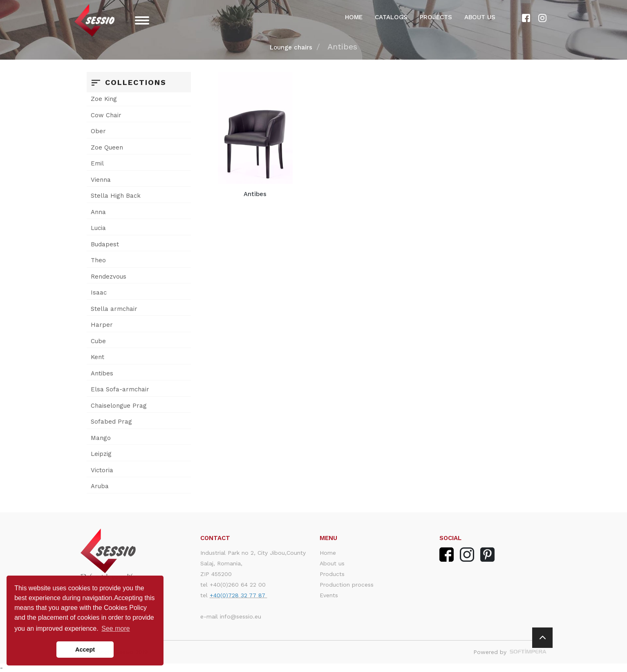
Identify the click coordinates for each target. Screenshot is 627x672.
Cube (98, 341)
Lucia (98, 228)
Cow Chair (106, 115)
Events (329, 595)
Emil (97, 163)
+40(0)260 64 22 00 (238, 585)
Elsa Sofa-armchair (120, 389)
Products (332, 574)
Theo (98, 260)
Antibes (102, 373)
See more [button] (115, 628)
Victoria (102, 470)
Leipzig (101, 454)
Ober (98, 131)
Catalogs (391, 17)
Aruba (100, 486)
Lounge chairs (291, 47)
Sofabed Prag (111, 422)
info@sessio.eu (241, 616)
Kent (97, 357)
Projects (436, 17)
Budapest (105, 244)
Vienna (101, 180)
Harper (102, 325)
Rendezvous (109, 277)
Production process (347, 585)
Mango (101, 438)
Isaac (99, 292)
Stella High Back (116, 196)
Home (354, 17)
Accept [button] (85, 650)
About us (480, 17)
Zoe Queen (107, 147)
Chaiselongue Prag (119, 406)
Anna (98, 212)
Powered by (510, 652)
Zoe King (104, 99)
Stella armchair (114, 309)
